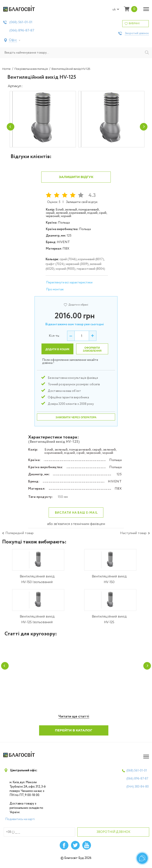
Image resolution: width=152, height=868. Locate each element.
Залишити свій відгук (82, 205)
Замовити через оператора (76, 421)
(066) (22, 31)
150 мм (63, 500)
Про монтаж (55, 293)
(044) (138, 791)
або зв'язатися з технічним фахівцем (76, 528)
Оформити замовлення (92, 353)
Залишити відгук (76, 180)
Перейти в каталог (74, 734)
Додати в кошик (58, 353)
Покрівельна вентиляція (31, 69)
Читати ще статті (74, 721)
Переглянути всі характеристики (69, 286)
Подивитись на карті (20, 823)
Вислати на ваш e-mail (76, 516)
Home (6, 69)
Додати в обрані (76, 308)
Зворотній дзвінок (137, 33)
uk (116, 10)
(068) (21, 22)
